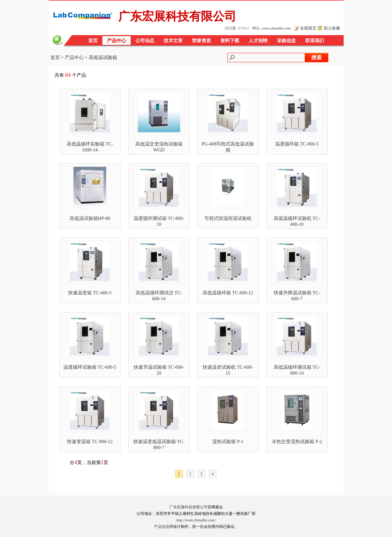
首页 (93, 41)
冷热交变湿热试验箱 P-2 (297, 441)
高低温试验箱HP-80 (90, 218)
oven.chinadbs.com (276, 28)
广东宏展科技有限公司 (188, 507)
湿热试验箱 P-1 (228, 441)
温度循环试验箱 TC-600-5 (90, 367)
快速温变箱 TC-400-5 (90, 293)
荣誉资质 (201, 41)
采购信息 (286, 41)
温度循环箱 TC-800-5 (297, 144)
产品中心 (117, 41)
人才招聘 (258, 41)
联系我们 (315, 41)
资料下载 (230, 41)
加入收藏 (332, 28)
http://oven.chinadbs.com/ (196, 520)
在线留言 (308, 28)
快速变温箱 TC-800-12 (90, 441)
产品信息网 (164, 527)
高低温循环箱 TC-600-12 (228, 293)
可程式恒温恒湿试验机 (228, 218)
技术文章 (173, 41)
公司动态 (145, 41)
